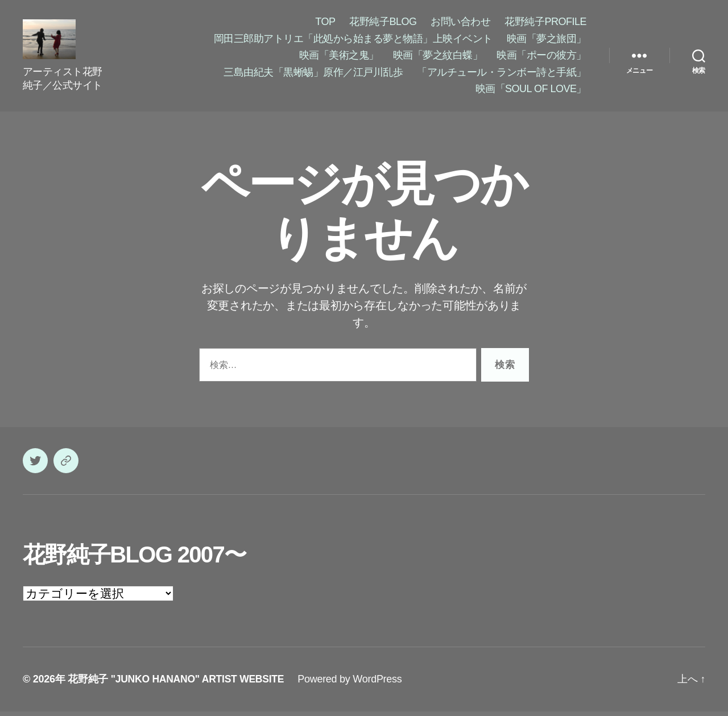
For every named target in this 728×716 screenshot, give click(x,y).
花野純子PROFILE (545, 24)
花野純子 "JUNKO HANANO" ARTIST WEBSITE (178, 684)
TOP (325, 24)
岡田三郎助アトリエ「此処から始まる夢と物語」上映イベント (353, 41)
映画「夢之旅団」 (547, 41)
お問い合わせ (460, 24)
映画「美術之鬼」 (339, 57)
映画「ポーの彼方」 (541, 57)
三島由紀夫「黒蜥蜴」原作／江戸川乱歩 (313, 75)
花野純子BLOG (383, 24)
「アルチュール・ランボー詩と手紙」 (502, 75)
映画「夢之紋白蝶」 (438, 57)
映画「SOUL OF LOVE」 (531, 91)
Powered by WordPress (354, 684)
